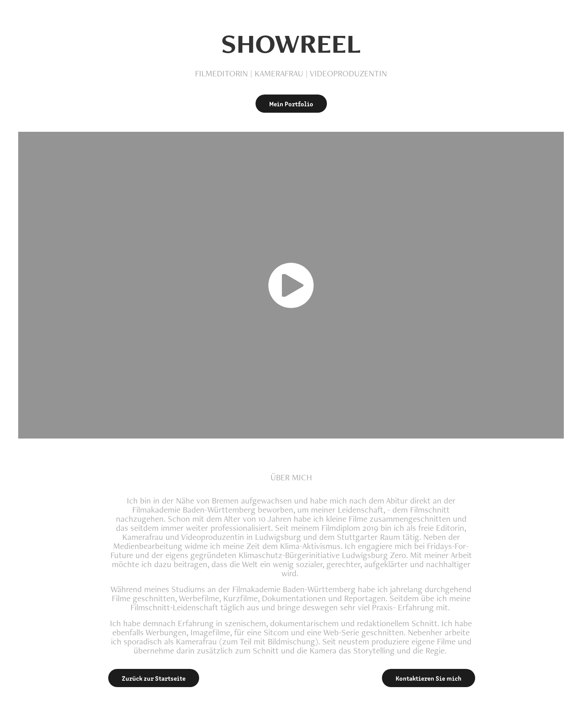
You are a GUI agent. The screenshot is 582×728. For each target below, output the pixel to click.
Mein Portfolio (291, 104)
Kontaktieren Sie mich (429, 678)
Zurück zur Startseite (154, 678)
